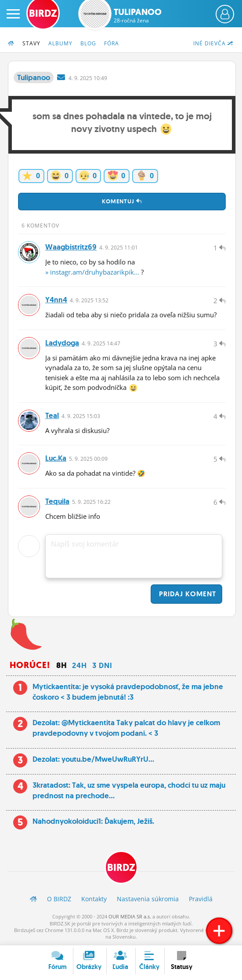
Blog (88, 43)
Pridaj (186, 594)
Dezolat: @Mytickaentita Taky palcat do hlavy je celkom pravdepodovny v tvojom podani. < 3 (126, 728)
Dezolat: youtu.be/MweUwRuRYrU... (93, 759)
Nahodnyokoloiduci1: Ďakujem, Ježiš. (93, 821)
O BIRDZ (59, 899)
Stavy (31, 43)
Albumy (60, 43)
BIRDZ (121, 868)
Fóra (112, 43)
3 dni (102, 665)
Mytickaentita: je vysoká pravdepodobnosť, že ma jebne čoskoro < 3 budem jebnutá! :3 (128, 692)
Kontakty (94, 899)
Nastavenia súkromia (148, 899)
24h (79, 665)
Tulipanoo (138, 15)
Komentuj (122, 201)
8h (61, 665)
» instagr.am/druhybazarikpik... (92, 272)
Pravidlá (201, 899)
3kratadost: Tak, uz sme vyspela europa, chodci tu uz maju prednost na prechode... (129, 790)
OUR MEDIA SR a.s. (130, 916)
